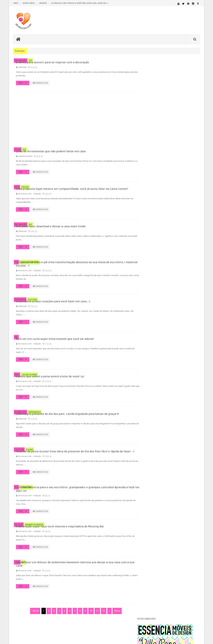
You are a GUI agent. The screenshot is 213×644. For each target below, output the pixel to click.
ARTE (17, 188)
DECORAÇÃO (21, 60)
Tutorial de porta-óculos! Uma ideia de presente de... (174, 345)
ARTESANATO (150, 502)
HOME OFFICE (172, 516)
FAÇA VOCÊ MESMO (29, 268)
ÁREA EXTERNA (184, 547)
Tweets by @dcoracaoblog (157, 573)
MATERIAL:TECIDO (172, 532)
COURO (30, 461)
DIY (30, 60)
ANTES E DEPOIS (171, 498)
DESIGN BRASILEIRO (190, 505)
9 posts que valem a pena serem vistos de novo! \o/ (173, 337)
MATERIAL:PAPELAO (152, 532)
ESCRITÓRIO (26, 503)
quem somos (29, 3)
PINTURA (185, 535)
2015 (150, 400)
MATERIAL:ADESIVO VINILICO (159, 522)
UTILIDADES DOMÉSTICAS (153, 547)
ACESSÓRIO (20, 309)
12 (102, 635)
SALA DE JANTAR (177, 544)
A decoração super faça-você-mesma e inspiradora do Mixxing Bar (100, 545)
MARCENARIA (194, 520)
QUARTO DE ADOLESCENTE (177, 538)
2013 (150, 408)
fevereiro (154, 391)
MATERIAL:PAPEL (191, 528)
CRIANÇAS (169, 502)
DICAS (18, 150)
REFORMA (196, 541)
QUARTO (160, 538)
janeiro (153, 395)
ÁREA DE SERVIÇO (171, 547)
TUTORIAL (194, 544)
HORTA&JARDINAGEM (190, 516)
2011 (150, 417)
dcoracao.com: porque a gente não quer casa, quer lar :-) (79, 3)
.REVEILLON (158, 498)
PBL (16, 347)
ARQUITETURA (187, 498)
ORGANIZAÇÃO (192, 532)
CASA (17, 582)
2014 (150, 404)
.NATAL (148, 498)
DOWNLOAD (20, 423)
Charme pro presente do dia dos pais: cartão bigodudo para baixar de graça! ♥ (104, 424)
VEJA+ (81, 87)
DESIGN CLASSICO (155, 508)
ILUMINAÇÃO (175, 520)
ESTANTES (185, 512)
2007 (150, 433)
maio (152, 378)
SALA (164, 544)
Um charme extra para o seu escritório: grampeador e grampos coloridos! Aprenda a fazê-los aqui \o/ (104, 505)
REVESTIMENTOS (152, 544)
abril (152, 383)
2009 (150, 425)
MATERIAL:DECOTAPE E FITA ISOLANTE (181, 525)
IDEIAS (160, 520)
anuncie (43, 3)
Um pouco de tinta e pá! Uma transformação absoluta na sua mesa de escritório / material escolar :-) (106, 270)
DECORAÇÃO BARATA (156, 505)
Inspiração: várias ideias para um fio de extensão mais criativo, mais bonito (178, 212)
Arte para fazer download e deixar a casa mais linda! (174, 313)
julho (152, 370)
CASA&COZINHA (29, 385)
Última (115, 635)
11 (96, 635)
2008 (150, 429)
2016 (150, 274)
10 (89, 635)
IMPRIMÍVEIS (35, 423)
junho (153, 374)
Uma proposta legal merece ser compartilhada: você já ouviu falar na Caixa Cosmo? (104, 190)
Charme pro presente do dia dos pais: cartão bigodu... (174, 341)
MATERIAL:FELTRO (152, 528)
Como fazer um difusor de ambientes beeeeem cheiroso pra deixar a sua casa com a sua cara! (105, 584)
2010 (150, 421)
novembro (155, 282)
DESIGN (25, 188)
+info (16, 3)
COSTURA (32, 309)
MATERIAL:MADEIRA (171, 529)
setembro (155, 290)
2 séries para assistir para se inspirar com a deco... (173, 298)
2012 (150, 413)
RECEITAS (183, 541)
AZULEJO (19, 544)
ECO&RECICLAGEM (154, 512)
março (153, 387)
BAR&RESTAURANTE (34, 544)
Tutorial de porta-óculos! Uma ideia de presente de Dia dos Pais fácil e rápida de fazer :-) (102, 463)
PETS (177, 535)
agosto (153, 294)
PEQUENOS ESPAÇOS (163, 535)
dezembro (155, 278)
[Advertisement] (75, 120)
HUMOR (148, 520)
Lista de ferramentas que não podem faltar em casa (173, 302)
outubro (154, 286)
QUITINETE (170, 541)
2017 (150, 270)
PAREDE (148, 535)
